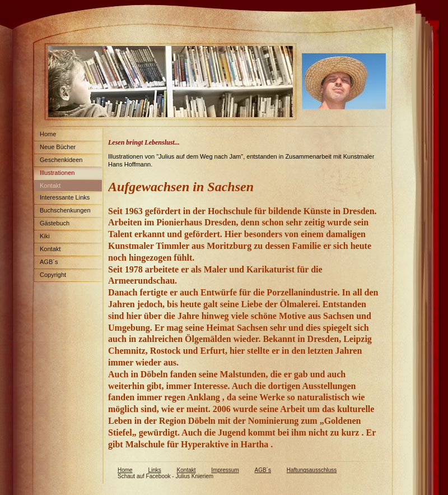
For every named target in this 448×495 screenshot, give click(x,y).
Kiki (45, 236)
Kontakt (50, 186)
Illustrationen (57, 173)
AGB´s (49, 262)
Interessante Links (65, 197)
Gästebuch (55, 223)
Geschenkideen (61, 160)
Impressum (225, 470)
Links (154, 470)
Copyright (53, 275)
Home (48, 134)
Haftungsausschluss (312, 470)
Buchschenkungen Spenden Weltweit (62, 212)
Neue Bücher (58, 147)
